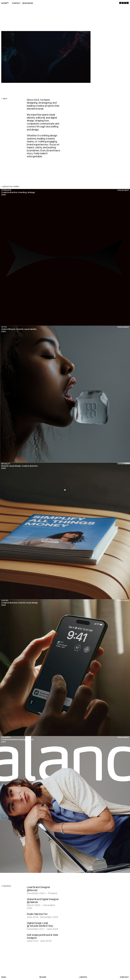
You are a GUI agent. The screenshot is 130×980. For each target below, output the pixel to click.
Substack (124, 977)
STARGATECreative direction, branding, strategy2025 (18, 192)
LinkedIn (83, 977)
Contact (16, 3)
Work (5, 3)
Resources (28, 3)
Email (4, 977)
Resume (43, 977)
